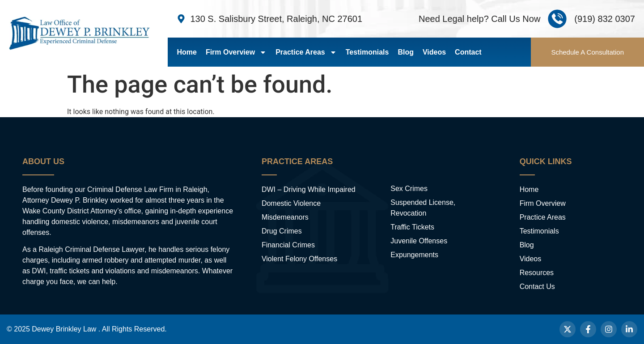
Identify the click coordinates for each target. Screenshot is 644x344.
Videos (434, 52)
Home (186, 52)
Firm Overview (236, 52)
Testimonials (367, 52)
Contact (468, 52)
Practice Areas (306, 52)
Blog (406, 52)
